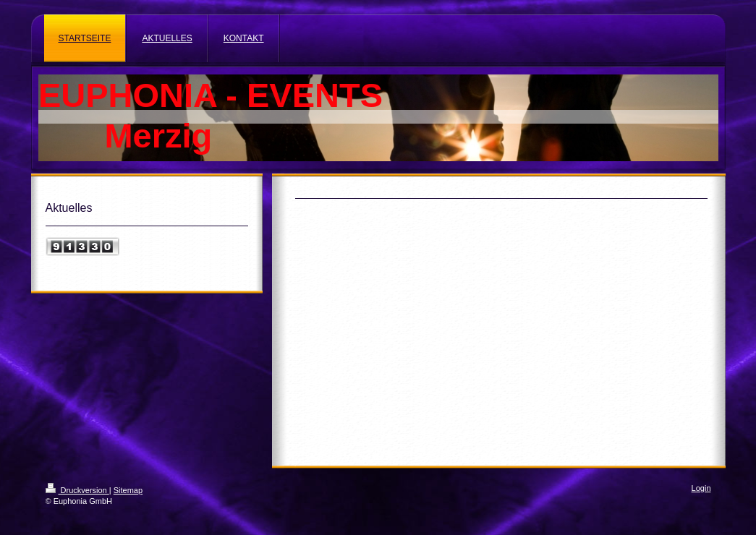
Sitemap (128, 490)
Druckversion (77, 490)
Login (701, 488)
